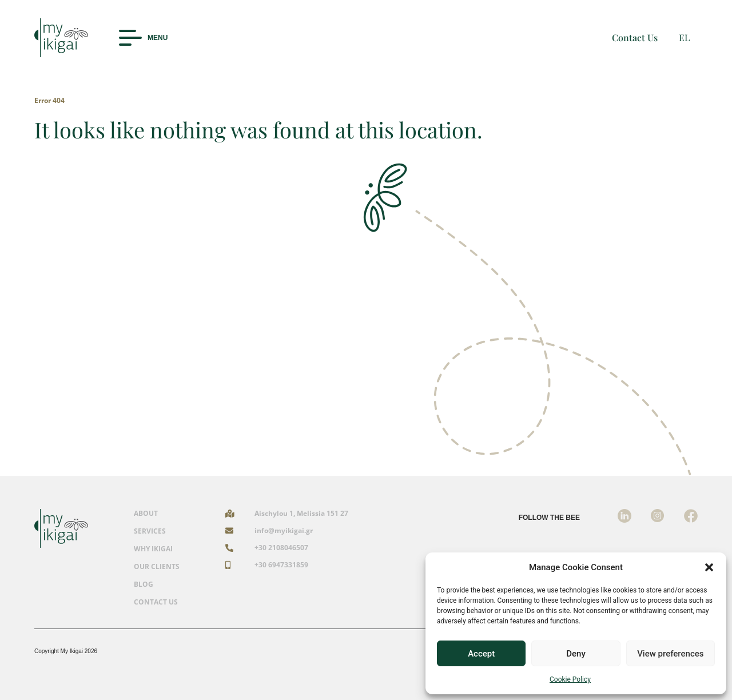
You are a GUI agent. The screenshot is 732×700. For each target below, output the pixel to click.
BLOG (144, 584)
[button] (709, 567)
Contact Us (635, 37)
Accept (481, 654)
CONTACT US (156, 602)
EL (684, 37)
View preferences (670, 654)
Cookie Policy (570, 679)
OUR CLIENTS (157, 567)
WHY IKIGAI (153, 549)
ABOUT (146, 514)
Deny (576, 654)
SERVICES (150, 531)
